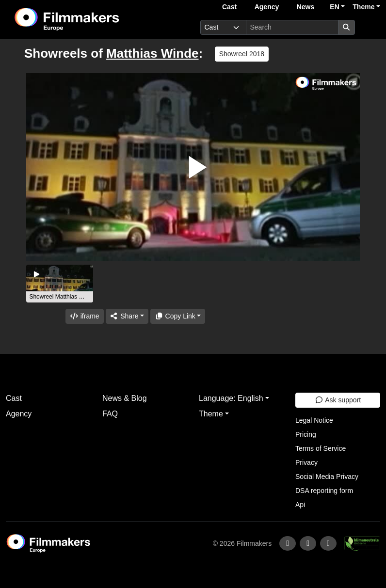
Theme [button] (363, 7)
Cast (229, 7)
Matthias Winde (152, 53)
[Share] (127, 316)
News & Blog (125, 398)
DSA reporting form (324, 491)
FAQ (110, 414)
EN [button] (334, 7)
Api (300, 505)
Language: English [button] (231, 398)
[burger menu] (370, 27)
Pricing (306, 434)
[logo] (91, 19)
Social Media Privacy (327, 477)
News (306, 7)
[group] (60, 284)
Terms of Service (321, 448)
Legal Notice (314, 420)
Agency (267, 7)
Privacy (306, 462)
